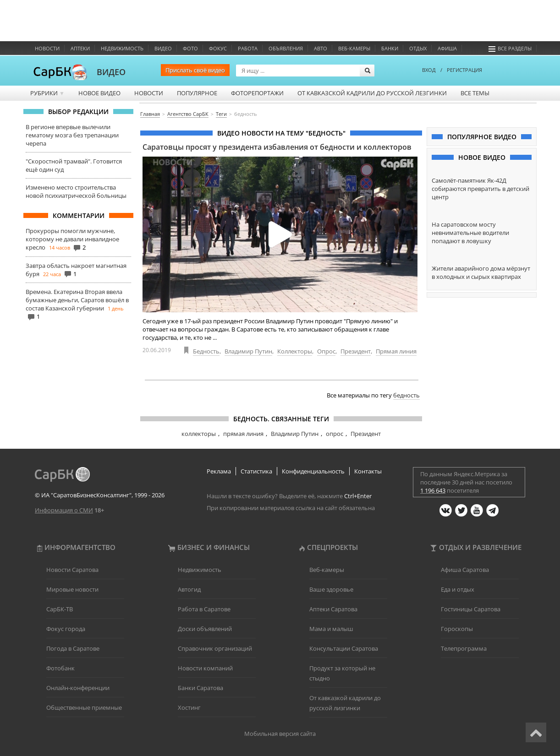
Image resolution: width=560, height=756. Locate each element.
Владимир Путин (248, 351)
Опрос (326, 351)
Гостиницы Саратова (471, 609)
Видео (163, 48)
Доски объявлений (205, 629)
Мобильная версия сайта (280, 734)
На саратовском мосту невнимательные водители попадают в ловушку (470, 233)
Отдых (418, 48)
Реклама (219, 471)
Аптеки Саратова (333, 609)
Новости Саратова (72, 570)
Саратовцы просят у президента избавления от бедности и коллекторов (277, 147)
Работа (248, 48)
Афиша (447, 48)
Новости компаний (205, 668)
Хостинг (189, 707)
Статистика (256, 471)
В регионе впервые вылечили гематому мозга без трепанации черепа (72, 135)
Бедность (206, 351)
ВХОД (429, 70)
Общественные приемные (84, 707)
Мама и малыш (331, 629)
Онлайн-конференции (78, 688)
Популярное (197, 93)
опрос (335, 434)
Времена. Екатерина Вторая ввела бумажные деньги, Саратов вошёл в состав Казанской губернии (77, 300)
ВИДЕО (111, 72)
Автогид (189, 589)
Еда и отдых (458, 589)
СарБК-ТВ (60, 609)
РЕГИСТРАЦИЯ (464, 70)
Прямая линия (396, 351)
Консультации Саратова (344, 648)
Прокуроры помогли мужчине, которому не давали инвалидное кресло (72, 239)
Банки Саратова (200, 688)
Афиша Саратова (465, 570)
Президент (356, 351)
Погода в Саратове (73, 648)
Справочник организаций (215, 648)
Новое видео (99, 93)
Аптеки (80, 48)
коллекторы (199, 434)
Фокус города (66, 629)
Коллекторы (295, 351)
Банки (390, 48)
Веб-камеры (354, 48)
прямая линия (243, 434)
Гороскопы (457, 629)
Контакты (368, 471)
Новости (47, 48)
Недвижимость (122, 48)
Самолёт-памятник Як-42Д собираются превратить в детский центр (480, 189)
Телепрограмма (464, 648)
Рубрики (47, 93)
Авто (321, 48)
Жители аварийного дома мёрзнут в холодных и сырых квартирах (481, 272)
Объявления (286, 48)
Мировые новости (72, 589)
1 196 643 (433, 490)
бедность (406, 395)
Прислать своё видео (195, 70)
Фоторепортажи (257, 93)
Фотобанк (60, 668)
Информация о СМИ (64, 510)
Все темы (475, 93)
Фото (190, 48)
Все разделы (510, 48)
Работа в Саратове (204, 609)
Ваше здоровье (331, 589)
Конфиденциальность (313, 471)
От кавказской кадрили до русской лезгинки (372, 93)
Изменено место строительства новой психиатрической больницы (76, 191)
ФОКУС (218, 48)
